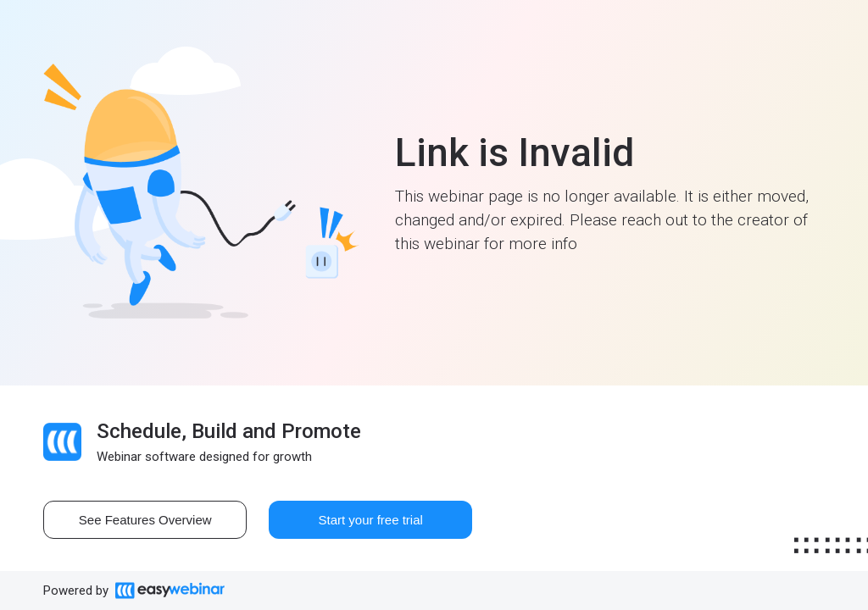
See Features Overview (145, 520)
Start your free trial (371, 520)
